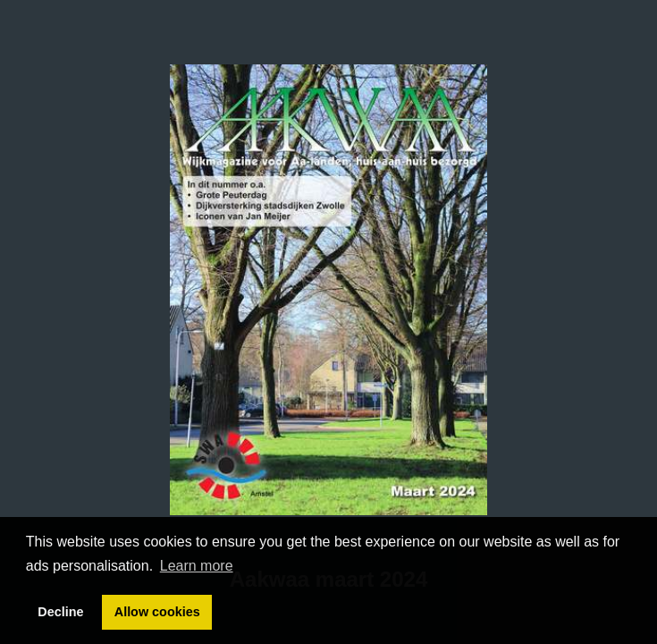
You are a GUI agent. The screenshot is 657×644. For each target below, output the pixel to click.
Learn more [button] (197, 566)
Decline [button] (60, 612)
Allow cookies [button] (157, 612)
